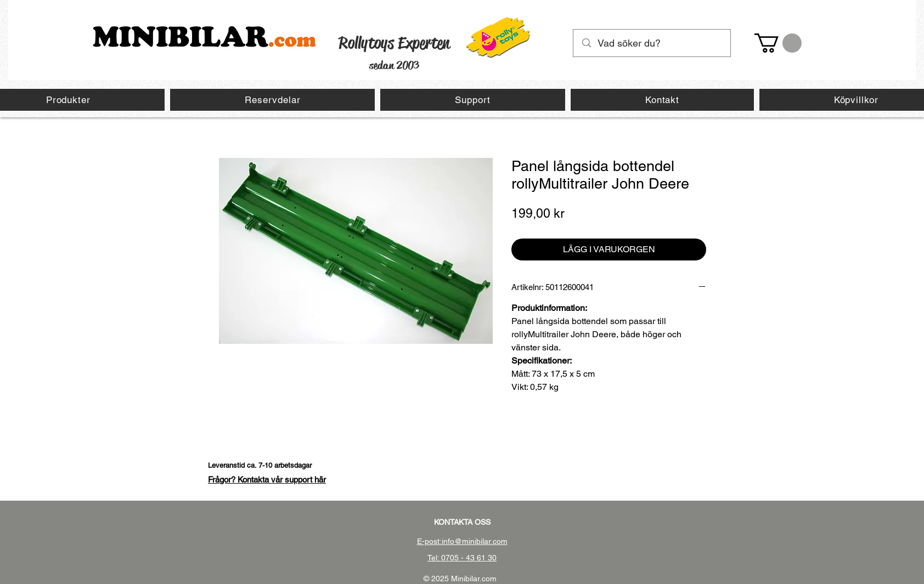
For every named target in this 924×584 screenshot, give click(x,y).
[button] (778, 43)
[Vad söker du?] (652, 43)
